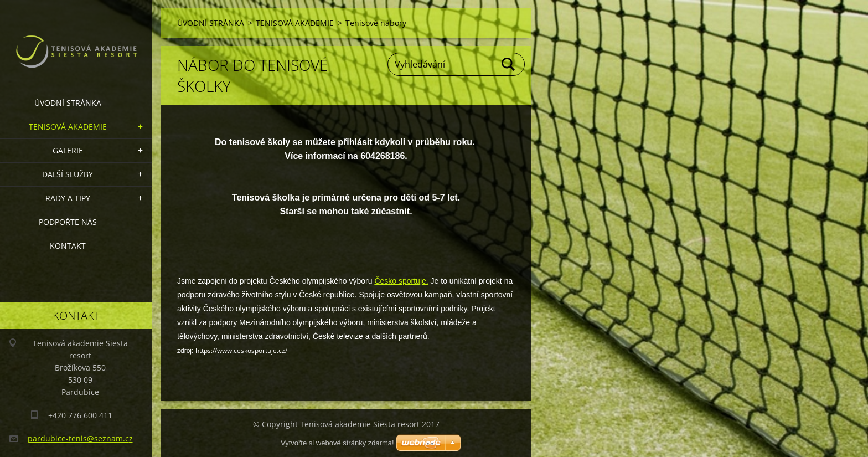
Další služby (68, 174)
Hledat (509, 64)
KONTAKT (68, 246)
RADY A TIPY (68, 198)
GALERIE (68, 150)
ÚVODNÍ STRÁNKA (68, 103)
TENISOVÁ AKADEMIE (68, 127)
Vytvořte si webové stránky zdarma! (337, 443)
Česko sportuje (400, 281)
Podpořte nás (68, 222)
